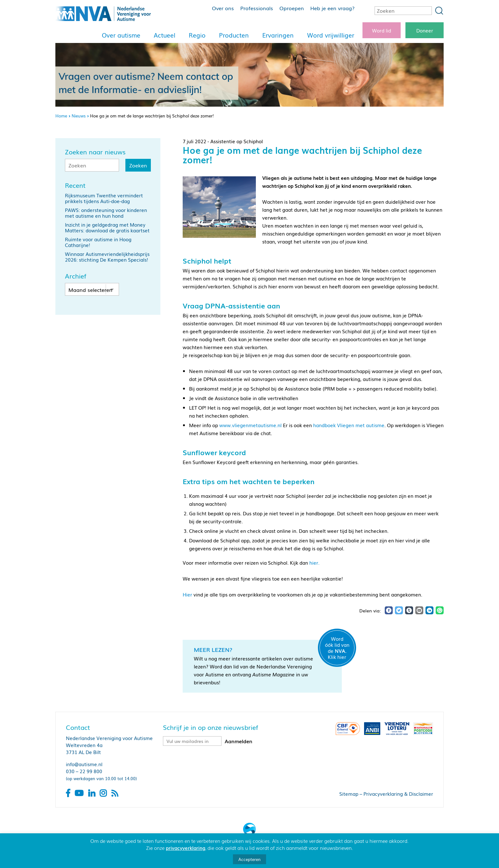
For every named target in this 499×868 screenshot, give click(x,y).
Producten (234, 35)
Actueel (165, 35)
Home (61, 116)
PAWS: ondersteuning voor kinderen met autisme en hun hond (106, 213)
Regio (197, 35)
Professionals (257, 8)
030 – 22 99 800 (84, 771)
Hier (187, 594)
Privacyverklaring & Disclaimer (398, 794)
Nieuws (79, 116)
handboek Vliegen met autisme (349, 425)
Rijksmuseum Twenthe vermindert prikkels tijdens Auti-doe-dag (104, 198)
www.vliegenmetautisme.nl (251, 425)
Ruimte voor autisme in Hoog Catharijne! (98, 242)
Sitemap (349, 794)
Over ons (223, 8)
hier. (314, 562)
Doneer (425, 30)
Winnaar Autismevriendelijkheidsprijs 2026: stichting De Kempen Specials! (107, 257)
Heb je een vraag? (332, 8)
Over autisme (121, 35)
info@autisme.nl (84, 764)
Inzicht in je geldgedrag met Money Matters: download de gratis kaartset (107, 227)
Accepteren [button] (250, 859)
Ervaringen (278, 35)
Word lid (382, 30)
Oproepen (292, 8)
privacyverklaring (186, 848)
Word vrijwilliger (331, 35)
